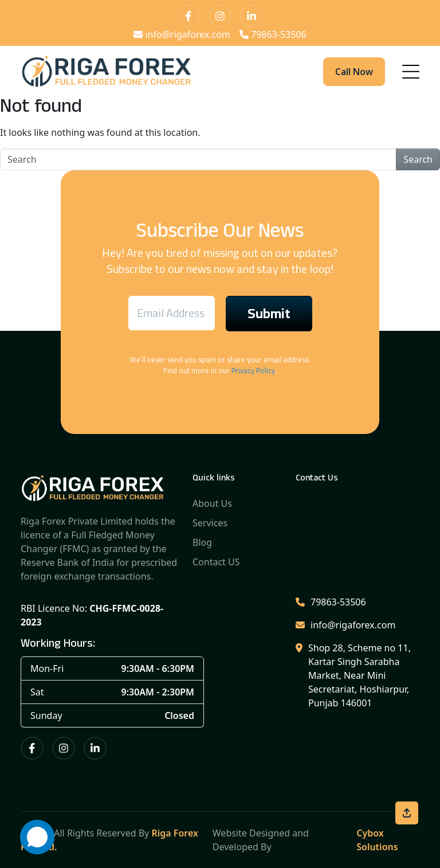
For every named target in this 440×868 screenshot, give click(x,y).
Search (418, 159)
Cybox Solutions (377, 840)
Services (210, 523)
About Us (212, 503)
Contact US (216, 562)
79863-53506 (273, 34)
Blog (202, 542)
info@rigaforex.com (182, 34)
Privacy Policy (253, 370)
